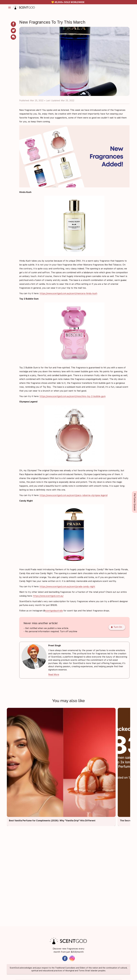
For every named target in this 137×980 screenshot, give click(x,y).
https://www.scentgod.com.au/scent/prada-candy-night (67, 587)
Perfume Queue (135, 502)
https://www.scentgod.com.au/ (48, 596)
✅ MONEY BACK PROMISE (68, 2)
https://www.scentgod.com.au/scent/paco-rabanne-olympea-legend (74, 495)
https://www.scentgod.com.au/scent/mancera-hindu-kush (68, 293)
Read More (54, 675)
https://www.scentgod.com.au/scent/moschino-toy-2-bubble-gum (73, 396)
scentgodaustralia (54, 611)
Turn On (116, 627)
